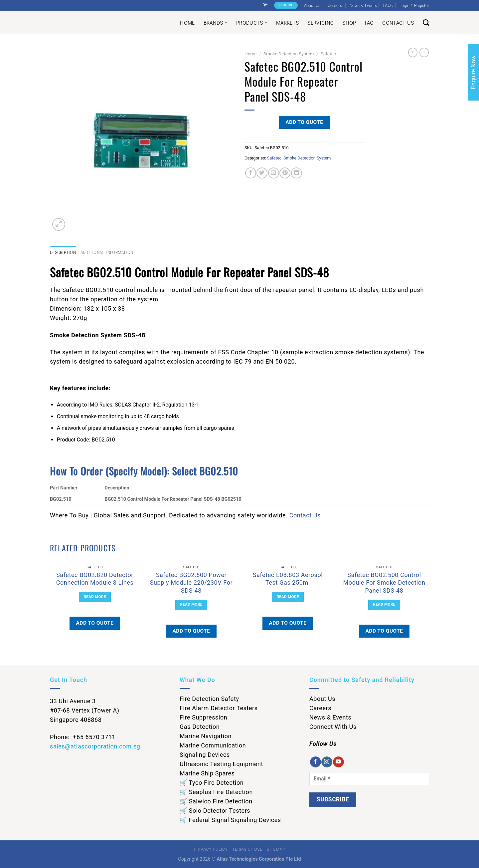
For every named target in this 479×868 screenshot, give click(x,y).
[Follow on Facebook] (316, 762)
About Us (312, 5)
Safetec (328, 54)
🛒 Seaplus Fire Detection (216, 792)
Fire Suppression (203, 717)
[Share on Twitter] (262, 173)
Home (187, 22)
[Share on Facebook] (251, 173)
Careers (335, 5)
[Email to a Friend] (274, 173)
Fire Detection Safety (209, 699)
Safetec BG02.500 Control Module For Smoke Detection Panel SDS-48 (384, 583)
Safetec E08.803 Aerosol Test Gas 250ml (288, 579)
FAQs (388, 5)
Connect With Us (333, 727)
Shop (349, 22)
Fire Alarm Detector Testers (219, 708)
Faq (369, 22)
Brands (216, 22)
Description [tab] (63, 252)
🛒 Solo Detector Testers (215, 811)
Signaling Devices (205, 755)
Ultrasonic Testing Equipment (221, 764)
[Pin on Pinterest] (285, 173)
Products (252, 22)
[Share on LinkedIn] (297, 173)
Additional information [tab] (107, 252)
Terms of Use (247, 849)
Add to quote (304, 122)
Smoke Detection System (289, 54)
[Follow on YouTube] (338, 762)
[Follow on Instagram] (327, 762)
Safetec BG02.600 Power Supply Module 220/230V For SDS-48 (191, 583)
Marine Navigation (206, 736)
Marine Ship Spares (207, 773)
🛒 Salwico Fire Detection (216, 801)
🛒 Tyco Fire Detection (212, 783)
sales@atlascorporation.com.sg (95, 746)
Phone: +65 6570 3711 (83, 737)
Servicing (320, 22)
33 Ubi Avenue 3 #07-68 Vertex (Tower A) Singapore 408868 (85, 710)
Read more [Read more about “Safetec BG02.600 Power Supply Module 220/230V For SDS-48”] (191, 604)
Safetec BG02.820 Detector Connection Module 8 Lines (95, 579)
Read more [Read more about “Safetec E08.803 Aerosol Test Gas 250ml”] (288, 597)
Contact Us (398, 22)
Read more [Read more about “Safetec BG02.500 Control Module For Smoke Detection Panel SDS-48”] (384, 604)
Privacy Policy (211, 849)
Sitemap (276, 849)
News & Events (363, 5)
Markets (287, 22)
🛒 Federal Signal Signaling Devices (230, 820)
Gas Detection (200, 727)
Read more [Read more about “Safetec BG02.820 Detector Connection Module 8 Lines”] (95, 597)
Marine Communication (213, 745)
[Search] (426, 22)
